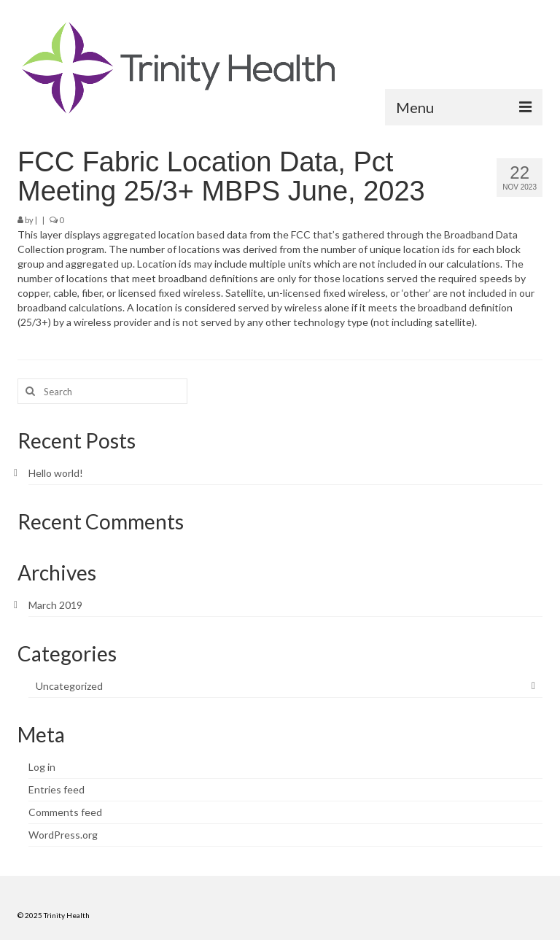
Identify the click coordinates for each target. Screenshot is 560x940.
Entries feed (57, 789)
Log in (42, 767)
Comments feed (65, 812)
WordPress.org (63, 835)
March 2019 (55, 605)
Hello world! (56, 473)
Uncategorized (69, 686)
